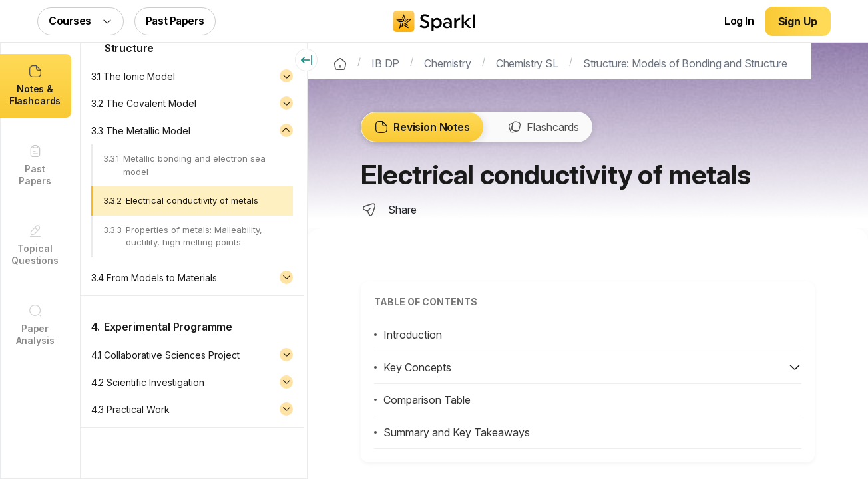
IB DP (386, 62)
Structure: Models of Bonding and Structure (686, 62)
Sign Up (798, 21)
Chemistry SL (528, 62)
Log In (739, 21)
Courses (81, 21)
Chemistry (448, 62)
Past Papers (175, 21)
